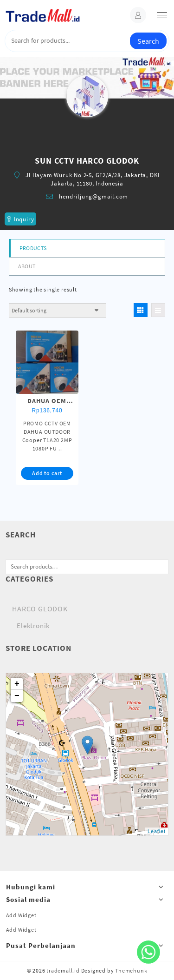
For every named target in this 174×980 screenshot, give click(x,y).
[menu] (162, 15)
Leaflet (157, 831)
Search (148, 41)
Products (33, 248)
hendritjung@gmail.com (93, 196)
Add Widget (21, 915)
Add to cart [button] (47, 473)
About (27, 266)
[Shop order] (58, 311)
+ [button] (17, 684)
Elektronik (33, 626)
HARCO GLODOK (40, 609)
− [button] (17, 696)
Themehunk (131, 970)
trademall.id (63, 970)
